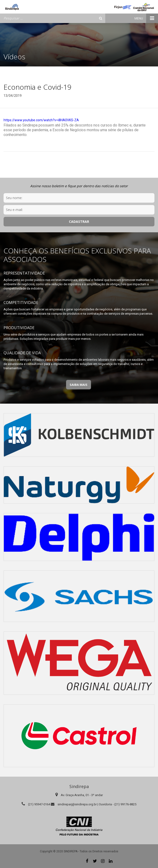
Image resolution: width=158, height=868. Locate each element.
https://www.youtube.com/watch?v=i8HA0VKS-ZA (41, 120)
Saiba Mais (79, 385)
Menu (146, 18)
